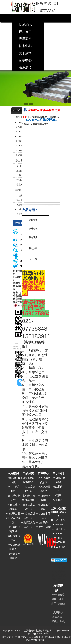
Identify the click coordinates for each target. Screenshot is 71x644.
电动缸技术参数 (33, 276)
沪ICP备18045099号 (38, 634)
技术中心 (25, 46)
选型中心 (25, 60)
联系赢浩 (25, 67)
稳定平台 (18, 302)
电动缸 (30, 342)
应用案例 (25, 39)
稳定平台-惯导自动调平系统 (13, 518)
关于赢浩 (25, 53)
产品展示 (25, 32)
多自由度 (18, 299)
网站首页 (26, 25)
